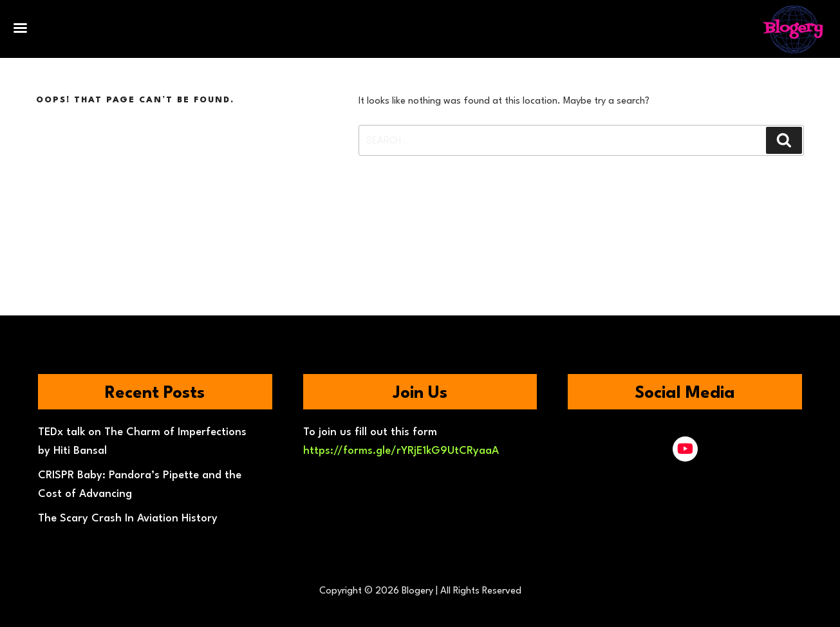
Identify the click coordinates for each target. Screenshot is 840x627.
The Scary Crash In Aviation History (128, 519)
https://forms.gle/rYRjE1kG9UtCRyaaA (401, 451)
